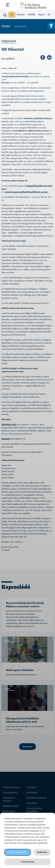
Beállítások (42, 852)
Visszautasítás (27, 862)
